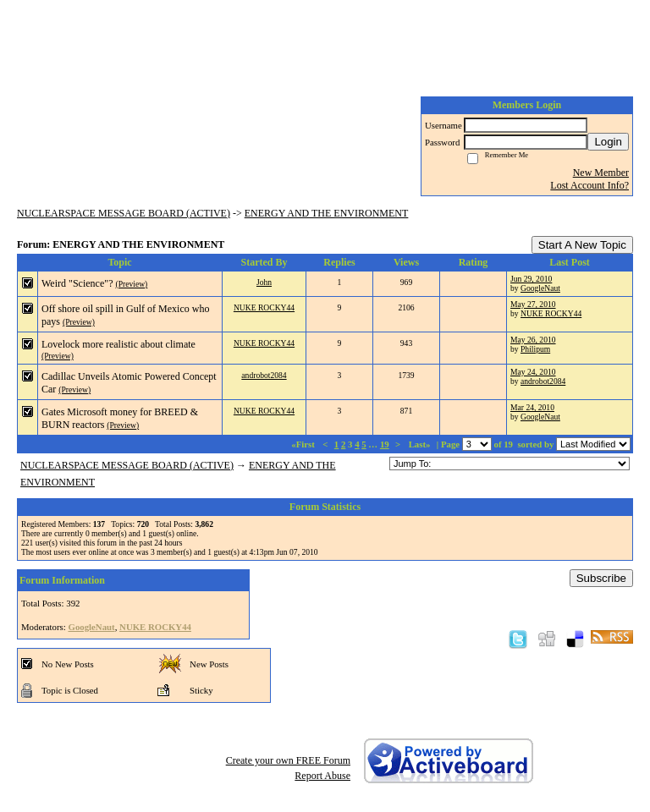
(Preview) (131, 284)
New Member (601, 173)
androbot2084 (264, 375)
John (264, 282)
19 (385, 444)
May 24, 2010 (533, 372)
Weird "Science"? (77, 283)
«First (304, 444)
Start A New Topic (582, 245)
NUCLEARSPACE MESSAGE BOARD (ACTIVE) (124, 213)
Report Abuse (322, 776)
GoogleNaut (540, 288)
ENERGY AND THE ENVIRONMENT (327, 213)
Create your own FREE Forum (288, 760)
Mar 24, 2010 (532, 407)
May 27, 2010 (533, 304)
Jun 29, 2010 (531, 279)
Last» (421, 444)
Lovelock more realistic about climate (118, 344)
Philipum (535, 349)
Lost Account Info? (589, 185)
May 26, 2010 (533, 340)
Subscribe (601, 578)
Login (608, 142)
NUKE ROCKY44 (264, 307)
